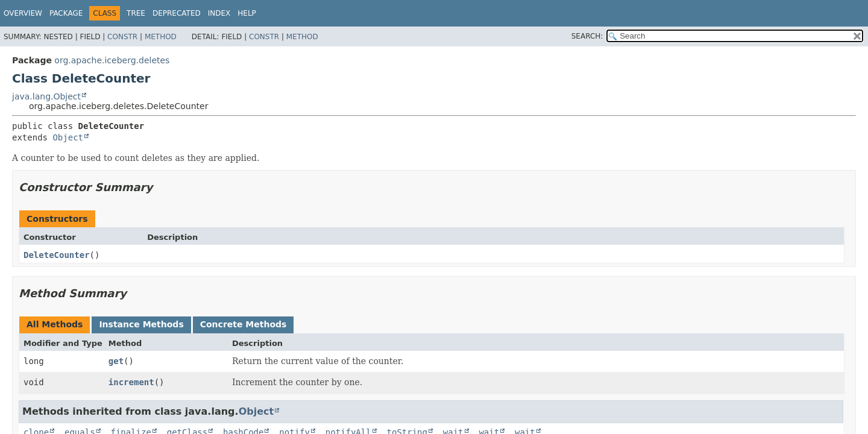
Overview (23, 13)
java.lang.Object (46, 96)
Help (247, 13)
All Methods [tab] (55, 324)
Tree (136, 13)
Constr (122, 37)
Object (68, 137)
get (116, 361)
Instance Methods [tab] (141, 324)
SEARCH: (587, 36)
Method (161, 37)
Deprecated (177, 13)
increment (131, 382)
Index (219, 13)
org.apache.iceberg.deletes (112, 60)
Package (66, 13)
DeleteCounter (57, 255)
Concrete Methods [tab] (244, 324)
